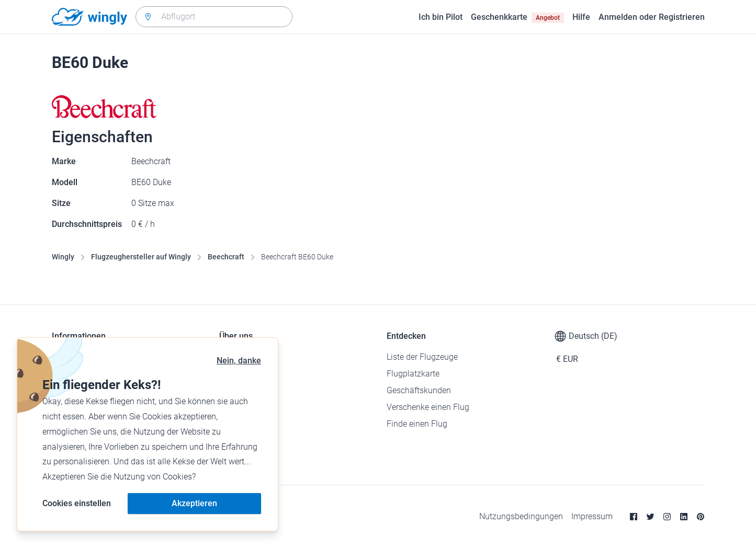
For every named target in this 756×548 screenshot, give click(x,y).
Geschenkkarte (517, 17)
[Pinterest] (701, 517)
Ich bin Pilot (441, 17)
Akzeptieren (194, 503)
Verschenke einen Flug (428, 407)
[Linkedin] (684, 517)
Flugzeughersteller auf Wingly (141, 257)
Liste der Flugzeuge (422, 357)
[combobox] (214, 17)
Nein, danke (239, 361)
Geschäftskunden (419, 390)
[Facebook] (634, 517)
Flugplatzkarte (413, 374)
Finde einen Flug (417, 424)
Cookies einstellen (77, 503)
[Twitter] (650, 517)
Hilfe (581, 17)
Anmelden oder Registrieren (652, 17)
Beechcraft (226, 257)
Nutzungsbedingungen (521, 516)
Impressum (592, 516)
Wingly (63, 257)
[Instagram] (667, 517)
